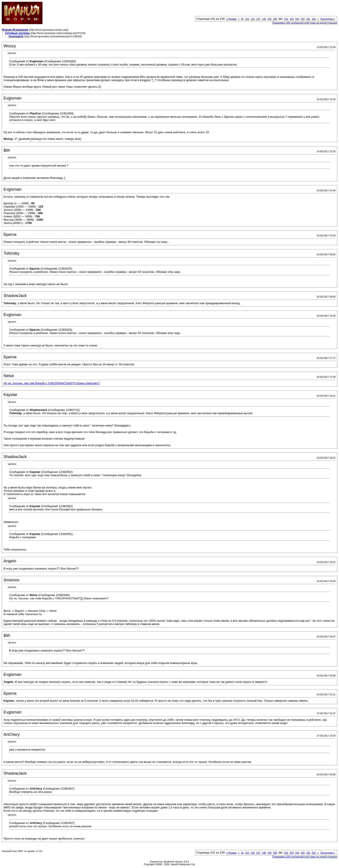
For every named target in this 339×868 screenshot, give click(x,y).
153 (292, 19)
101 (247, 19)
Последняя (328, 19)
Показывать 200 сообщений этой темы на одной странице (305, 23)
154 (297, 19)
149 (269, 19)
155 (303, 19)
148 (264, 19)
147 (258, 19)
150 (275, 19)
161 (308, 19)
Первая (231, 19)
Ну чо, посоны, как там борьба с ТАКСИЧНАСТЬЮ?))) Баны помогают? (52, 383)
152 (286, 19)
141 (253, 19)
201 (314, 19)
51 (242, 19)
